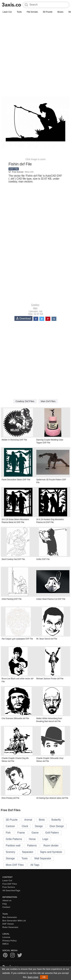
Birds (42, 820)
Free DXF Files (10, 884)
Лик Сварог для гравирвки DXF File (17, 639)
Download (23, 318)
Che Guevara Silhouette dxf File (15, 718)
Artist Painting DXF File (12, 599)
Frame (21, 833)
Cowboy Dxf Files (25, 401)
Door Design (57, 826)
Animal (28, 820)
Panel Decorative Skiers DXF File (16, 480)
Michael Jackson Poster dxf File (50, 679)
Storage (10, 858)
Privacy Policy (9, 941)
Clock (25, 826)
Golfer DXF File (43, 559)
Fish (8, 833)
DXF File (14, 169)
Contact (6, 907)
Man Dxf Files (48, 401)
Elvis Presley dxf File (11, 798)
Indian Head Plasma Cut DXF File (51, 599)
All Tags (35, 865)
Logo (45, 839)
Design (39, 826)
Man (35, 308)
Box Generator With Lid (14, 921)
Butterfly (56, 820)
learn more (33, 977)
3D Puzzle (48, 12)
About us (7, 900)
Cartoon (10, 826)
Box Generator (10, 917)
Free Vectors (9, 887)
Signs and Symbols (51, 852)
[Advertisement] (35, 51)
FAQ (5, 904)
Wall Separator (43, 858)
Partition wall (13, 846)
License (6, 937)
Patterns (32, 846)
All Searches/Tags (11, 890)
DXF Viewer (8, 924)
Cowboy (35, 305)
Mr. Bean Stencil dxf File (47, 639)
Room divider (51, 846)
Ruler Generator (10, 927)
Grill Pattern (52, 833)
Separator (28, 852)
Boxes (60, 12)
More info (29, 172)
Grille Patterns (14, 839)
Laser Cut (7, 12)
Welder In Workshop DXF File (14, 440)
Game (35, 833)
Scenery (11, 852)
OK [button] (44, 977)
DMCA (6, 944)
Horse (32, 839)
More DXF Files (15, 865)
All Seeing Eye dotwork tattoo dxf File (52, 798)
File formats (32, 12)
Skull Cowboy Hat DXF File (13, 559)
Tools (19, 12)
